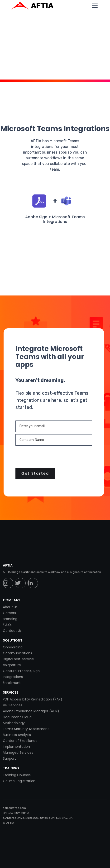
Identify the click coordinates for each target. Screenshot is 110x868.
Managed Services (18, 753)
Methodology (14, 723)
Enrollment (12, 683)
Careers (9, 613)
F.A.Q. (7, 625)
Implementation (16, 747)
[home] (35, 6)
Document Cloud (17, 717)
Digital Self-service (18, 659)
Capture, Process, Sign (21, 671)
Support (9, 758)
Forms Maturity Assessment (26, 729)
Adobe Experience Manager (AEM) (31, 711)
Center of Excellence (20, 741)
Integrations (13, 677)
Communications (17, 653)
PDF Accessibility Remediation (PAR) (33, 699)
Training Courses (17, 775)
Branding (10, 619)
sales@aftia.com (14, 808)
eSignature (12, 665)
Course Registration (19, 781)
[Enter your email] (54, 426)
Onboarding (13, 647)
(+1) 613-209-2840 (16, 813)
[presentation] (52, 457)
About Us (10, 607)
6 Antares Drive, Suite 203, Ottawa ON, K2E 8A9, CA (38, 818)
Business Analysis (17, 735)
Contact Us (12, 631)
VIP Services (13, 705)
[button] (94, 6)
